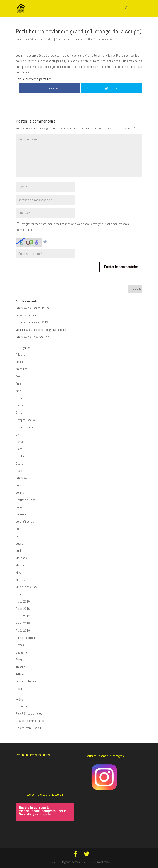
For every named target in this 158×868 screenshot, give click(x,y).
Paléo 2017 (23, 616)
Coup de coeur (64, 39)
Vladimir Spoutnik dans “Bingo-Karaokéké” (41, 330)
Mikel (19, 573)
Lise (18, 536)
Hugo (19, 471)
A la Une (21, 355)
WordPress (103, 862)
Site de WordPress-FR (30, 728)
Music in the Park (27, 587)
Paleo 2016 (23, 609)
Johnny (20, 492)
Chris (19, 413)
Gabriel (20, 464)
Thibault (21, 667)
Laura (19, 507)
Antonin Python (29, 39)
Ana (18, 376)
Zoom (19, 689)
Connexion (22, 706)
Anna (19, 384)
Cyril (18, 434)
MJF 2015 (86, 39)
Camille (20, 398)
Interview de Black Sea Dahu (33, 337)
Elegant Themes (70, 862)
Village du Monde (26, 681)
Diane (76, 39)
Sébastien (22, 652)
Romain (20, 645)
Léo (18, 529)
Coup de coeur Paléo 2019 (32, 322)
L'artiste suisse (26, 500)
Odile (19, 594)
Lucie (19, 551)
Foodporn (21, 456)
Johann (20, 485)
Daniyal (20, 442)
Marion (20, 565)
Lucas (20, 543)
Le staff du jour (25, 522)
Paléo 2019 (23, 631)
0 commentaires (103, 39)
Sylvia (19, 660)
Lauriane (21, 514)
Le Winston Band (26, 315)
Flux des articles (29, 713)
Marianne (21, 558)
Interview (21, 478)
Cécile (19, 405)
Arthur (20, 391)
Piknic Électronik (26, 638)
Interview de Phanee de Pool (33, 308)
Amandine (22, 369)
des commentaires (30, 721)
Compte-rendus (25, 420)
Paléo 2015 (23, 601)
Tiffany (20, 674)
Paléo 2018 (23, 623)
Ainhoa (20, 362)
